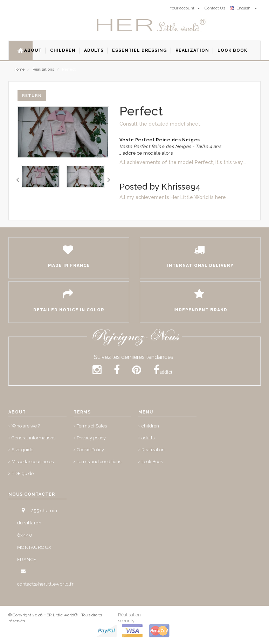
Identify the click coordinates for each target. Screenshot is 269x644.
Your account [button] (185, 8)
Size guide (22, 450)
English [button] (243, 8)
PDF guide (23, 473)
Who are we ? (26, 426)
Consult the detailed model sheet (160, 124)
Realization (153, 450)
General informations (33, 438)
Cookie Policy (90, 450)
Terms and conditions (99, 462)
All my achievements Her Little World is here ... (175, 197)
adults (148, 438)
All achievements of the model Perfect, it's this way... (183, 162)
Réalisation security (129, 618)
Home (19, 69)
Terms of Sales (92, 426)
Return (32, 96)
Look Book (152, 462)
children (150, 426)
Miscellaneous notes (33, 462)
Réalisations (43, 69)
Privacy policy (91, 438)
